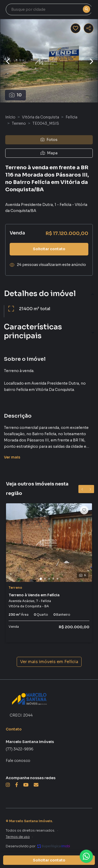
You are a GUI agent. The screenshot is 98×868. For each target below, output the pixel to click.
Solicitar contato (49, 249)
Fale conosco (18, 761)
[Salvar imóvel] (76, 28)
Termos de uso (18, 837)
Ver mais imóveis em (49, 662)
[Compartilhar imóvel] (89, 28)
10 (15, 95)
